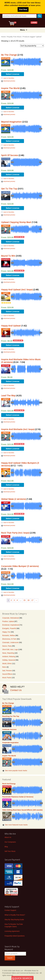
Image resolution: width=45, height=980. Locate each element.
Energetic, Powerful (9, 628)
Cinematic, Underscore (10, 642)
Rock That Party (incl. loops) (15, 533)
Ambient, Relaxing (9, 657)
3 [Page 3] (14, 600)
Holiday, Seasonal (9, 660)
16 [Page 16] (28, 600)
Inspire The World (10, 88)
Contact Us (16, 690)
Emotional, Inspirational (11, 625)
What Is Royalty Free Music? (15, 915)
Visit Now (23, 9)
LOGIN (34, 23)
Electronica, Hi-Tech (9, 639)
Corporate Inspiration (10, 743)
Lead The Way (8, 395)
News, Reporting (8, 653)
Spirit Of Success (10, 155)
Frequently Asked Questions (15, 936)
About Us (8, 837)
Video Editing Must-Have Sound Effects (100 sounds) (22, 810)
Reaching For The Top (11, 716)
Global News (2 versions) (13, 499)
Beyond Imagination (11, 122)
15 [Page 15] (24, 600)
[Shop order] (32, 46)
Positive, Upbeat (8, 621)
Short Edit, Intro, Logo (10, 649)
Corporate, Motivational (11, 618)
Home (3, 37)
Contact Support (10, 910)
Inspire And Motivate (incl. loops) (18, 429)
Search (10, 958)
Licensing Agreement (12, 931)
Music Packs (7, 678)
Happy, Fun (6, 632)
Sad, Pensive (7, 671)
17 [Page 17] (32, 600)
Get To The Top (9, 189)
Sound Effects (7, 674)
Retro (4, 667)
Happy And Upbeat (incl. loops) (17, 289)
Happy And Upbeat (11, 326)
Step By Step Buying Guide (14, 920)
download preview (9, 81)
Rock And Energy (9, 784)
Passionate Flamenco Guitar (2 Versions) (18, 797)
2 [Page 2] (11, 600)
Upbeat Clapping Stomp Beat (16, 222)
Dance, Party (7, 646)
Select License (13, 74)
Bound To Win (8, 256)
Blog (6, 847)
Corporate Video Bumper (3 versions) (20, 566)
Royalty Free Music (14, 37)
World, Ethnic (7, 664)
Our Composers (10, 842)
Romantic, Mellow (9, 635)
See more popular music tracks (16, 771)
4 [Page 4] (17, 600)
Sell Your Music (10, 851)
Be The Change (9, 55)
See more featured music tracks (16, 825)
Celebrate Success (9, 729)
